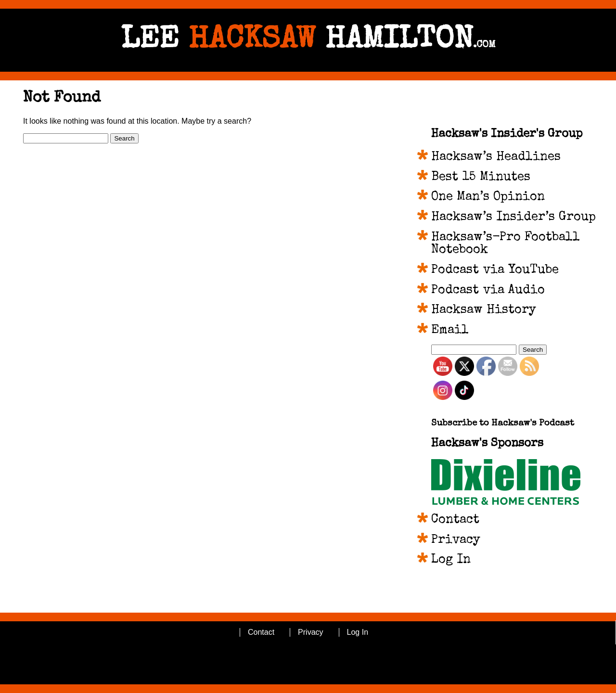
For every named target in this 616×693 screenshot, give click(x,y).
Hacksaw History (484, 310)
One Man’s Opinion (488, 197)
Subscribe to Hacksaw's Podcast (503, 424)
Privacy (456, 540)
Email (450, 331)
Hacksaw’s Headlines (496, 157)
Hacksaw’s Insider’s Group (513, 218)
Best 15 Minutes (481, 178)
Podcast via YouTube (495, 270)
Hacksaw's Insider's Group (507, 134)
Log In (451, 560)
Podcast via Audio (488, 291)
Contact (455, 520)
